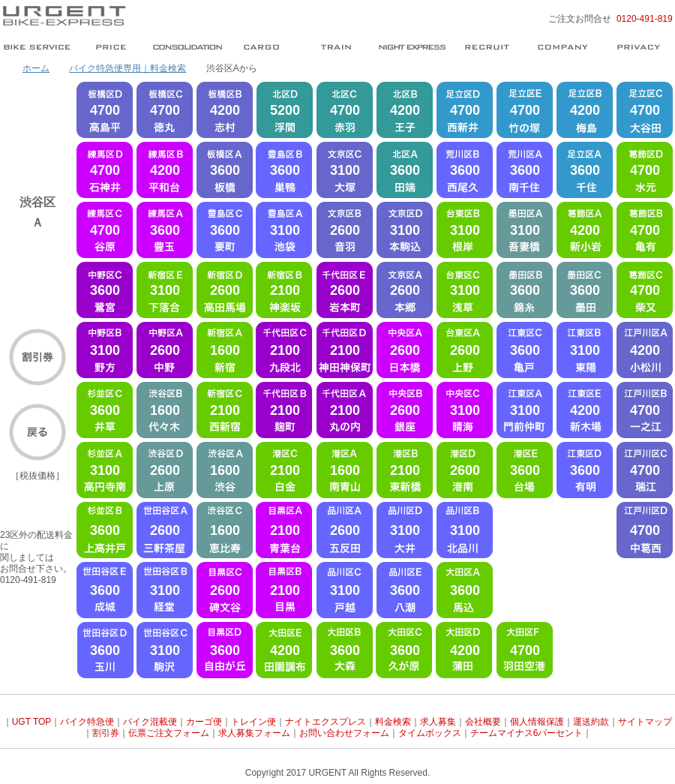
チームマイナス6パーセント (527, 733)
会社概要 (483, 722)
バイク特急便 (87, 722)
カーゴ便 (204, 722)
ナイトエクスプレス (325, 722)
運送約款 (591, 722)
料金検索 (393, 722)
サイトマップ (645, 722)
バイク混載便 (150, 722)
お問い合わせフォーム (344, 733)
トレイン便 (253, 722)
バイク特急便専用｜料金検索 (127, 68)
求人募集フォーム (254, 733)
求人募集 (438, 722)
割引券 (106, 733)
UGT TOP (32, 722)
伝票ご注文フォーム (169, 733)
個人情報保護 (537, 722)
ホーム (36, 68)
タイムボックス (430, 733)
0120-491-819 (645, 19)
